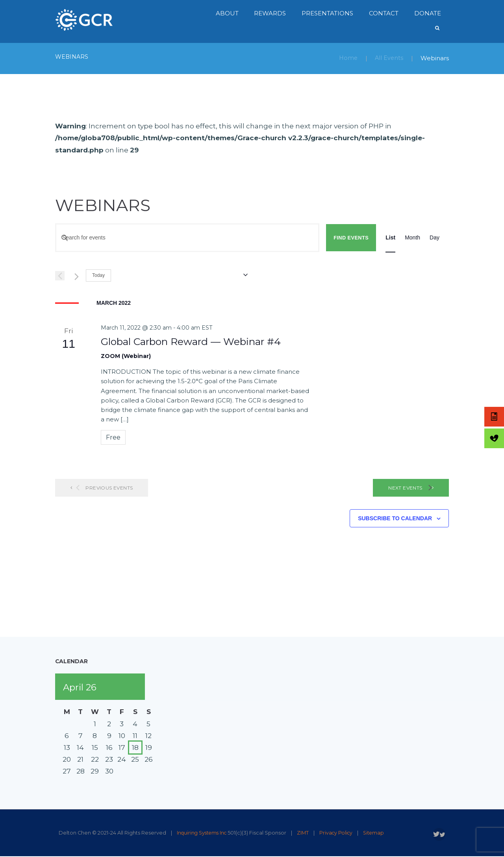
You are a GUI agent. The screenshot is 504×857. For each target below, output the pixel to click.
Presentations (327, 13)
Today (98, 275)
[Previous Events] (60, 276)
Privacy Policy (341, 833)
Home (347, 58)
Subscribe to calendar (395, 518)
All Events (389, 58)
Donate (428, 13)
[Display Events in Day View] (435, 238)
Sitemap (380, 833)
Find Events (351, 238)
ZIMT (307, 833)
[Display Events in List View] (390, 238)
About (227, 13)
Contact (384, 13)
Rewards (270, 13)
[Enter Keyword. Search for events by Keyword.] (187, 238)
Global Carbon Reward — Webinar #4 (191, 341)
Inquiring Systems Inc (204, 833)
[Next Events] (75, 276)
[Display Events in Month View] (412, 238)
